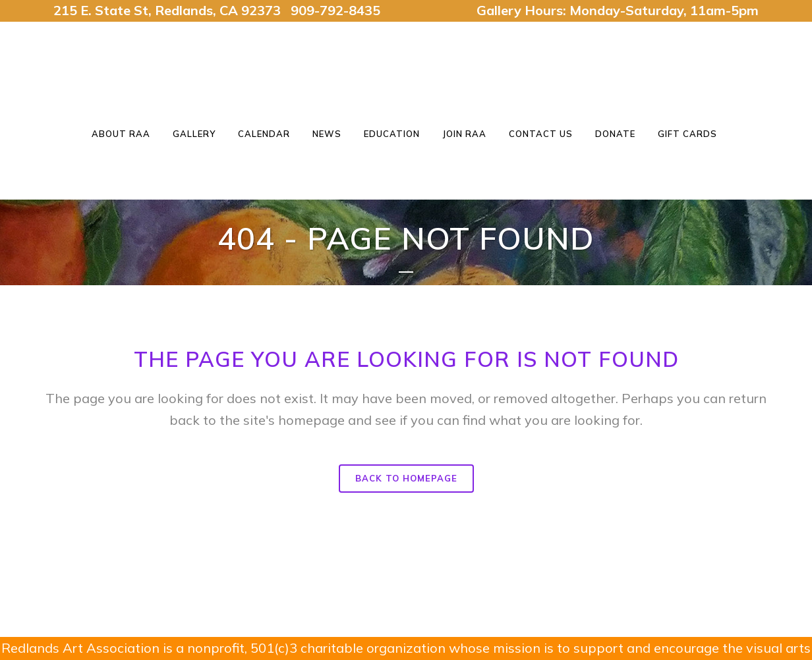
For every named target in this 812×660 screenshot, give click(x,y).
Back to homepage (406, 478)
